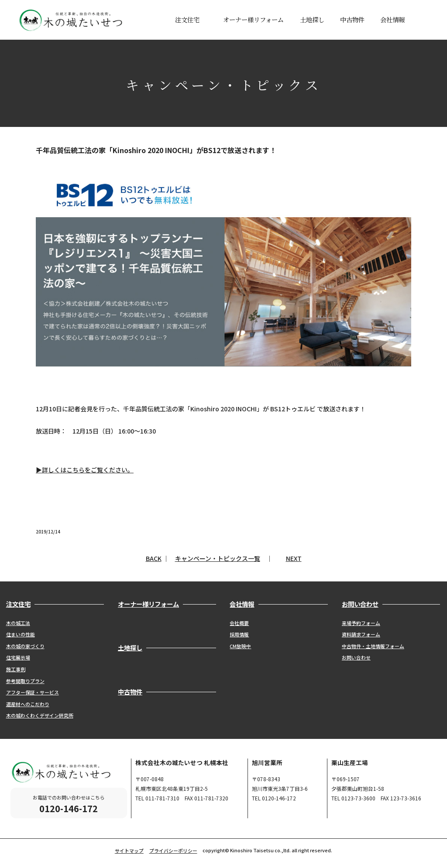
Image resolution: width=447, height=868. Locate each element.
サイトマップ (129, 851)
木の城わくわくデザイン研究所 (40, 715)
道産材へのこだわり (28, 704)
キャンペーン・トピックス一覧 (218, 558)
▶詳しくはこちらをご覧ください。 (85, 470)
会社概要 (239, 623)
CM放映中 (240, 646)
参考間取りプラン (25, 681)
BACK (154, 558)
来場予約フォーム (361, 623)
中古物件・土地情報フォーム (373, 646)
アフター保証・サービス (33, 692)
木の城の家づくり (25, 646)
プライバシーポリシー (173, 851)
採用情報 (239, 634)
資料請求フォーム (361, 634)
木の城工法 (18, 623)
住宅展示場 (18, 657)
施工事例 (16, 669)
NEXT (294, 558)
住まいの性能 (21, 634)
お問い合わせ (356, 657)
